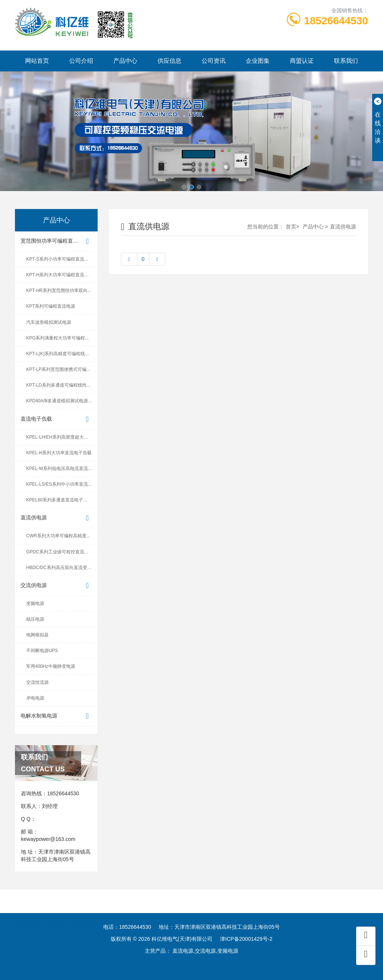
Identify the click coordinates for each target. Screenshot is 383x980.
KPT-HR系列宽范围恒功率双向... (59, 291)
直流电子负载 (56, 419)
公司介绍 (81, 61)
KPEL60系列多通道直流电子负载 (59, 500)
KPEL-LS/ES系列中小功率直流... (59, 484)
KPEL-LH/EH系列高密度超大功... (59, 437)
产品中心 (125, 61)
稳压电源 (35, 619)
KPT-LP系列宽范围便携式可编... (58, 369)
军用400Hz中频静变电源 (51, 666)
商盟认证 (302, 61)
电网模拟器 (37, 635)
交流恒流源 (37, 682)
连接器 (56, 914)
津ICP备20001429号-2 (246, 939)
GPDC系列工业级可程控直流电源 (60, 552)
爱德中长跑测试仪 (205, 914)
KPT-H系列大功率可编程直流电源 (60, 275)
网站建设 (163, 914)
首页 (291, 227)
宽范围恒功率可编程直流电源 (56, 241)
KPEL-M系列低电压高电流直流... (59, 469)
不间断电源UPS (42, 651)
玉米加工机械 (90, 914)
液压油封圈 (129, 914)
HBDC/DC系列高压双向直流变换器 (61, 568)
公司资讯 (214, 61)
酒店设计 (246, 914)
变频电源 (35, 603)
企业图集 (258, 61)
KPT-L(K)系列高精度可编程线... (57, 354)
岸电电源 (35, 698)
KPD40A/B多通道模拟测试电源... (59, 401)
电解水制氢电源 (56, 716)
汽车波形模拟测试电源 (49, 322)
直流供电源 (56, 518)
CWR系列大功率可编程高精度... (58, 536)
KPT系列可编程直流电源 (51, 306)
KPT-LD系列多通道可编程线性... (58, 385)
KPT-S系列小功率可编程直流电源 (60, 259)
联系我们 (346, 61)
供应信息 (169, 61)
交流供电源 (56, 586)
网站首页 (37, 61)
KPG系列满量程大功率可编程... (57, 338)
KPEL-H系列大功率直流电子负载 (59, 453)
